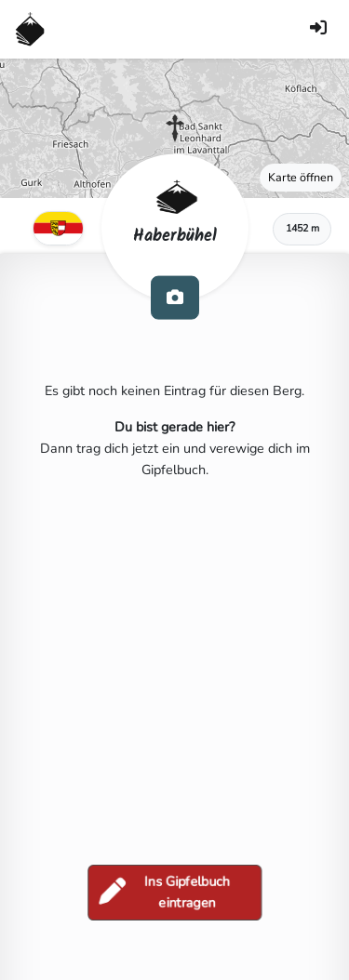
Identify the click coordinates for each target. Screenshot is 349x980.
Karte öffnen (301, 177)
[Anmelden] (318, 29)
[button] (175, 128)
